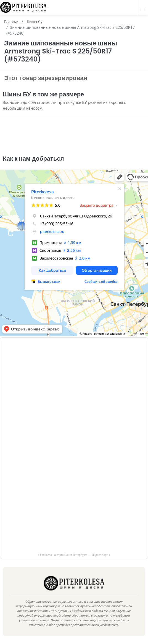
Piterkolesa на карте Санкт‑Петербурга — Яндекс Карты (74, 555)
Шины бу (34, 21)
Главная (12, 21)
